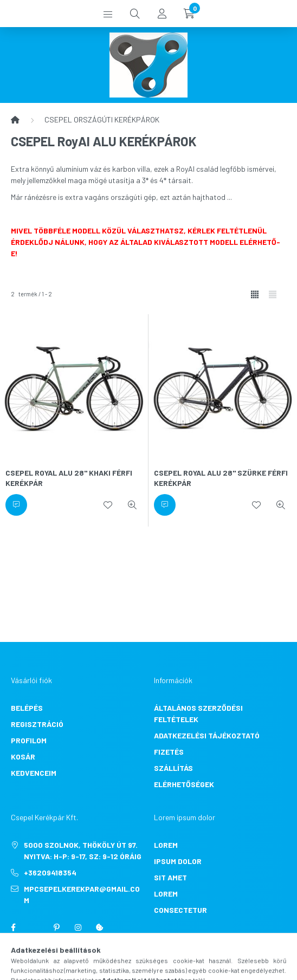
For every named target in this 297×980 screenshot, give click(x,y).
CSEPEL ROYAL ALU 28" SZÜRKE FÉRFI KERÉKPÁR (221, 478)
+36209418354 (50, 872)
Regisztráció (37, 724)
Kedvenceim (34, 773)
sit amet (170, 877)
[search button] (135, 14)
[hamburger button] (108, 14)
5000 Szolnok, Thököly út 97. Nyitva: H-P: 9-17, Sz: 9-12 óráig (83, 851)
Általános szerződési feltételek (198, 713)
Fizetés (169, 752)
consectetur (180, 910)
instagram (78, 927)
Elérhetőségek (184, 784)
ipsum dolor (178, 861)
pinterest (56, 927)
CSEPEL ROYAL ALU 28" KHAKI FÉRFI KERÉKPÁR (69, 478)
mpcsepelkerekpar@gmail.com (82, 894)
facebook (13, 927)
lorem (166, 845)
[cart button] (189, 14)
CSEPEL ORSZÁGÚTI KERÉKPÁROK (102, 119)
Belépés (27, 708)
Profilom (29, 740)
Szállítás (173, 768)
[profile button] (162, 14)
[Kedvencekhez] (108, 505)
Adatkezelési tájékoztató (207, 735)
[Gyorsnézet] (132, 505)
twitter (35, 927)
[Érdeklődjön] (16, 505)
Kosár (23, 757)
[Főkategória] (15, 120)
